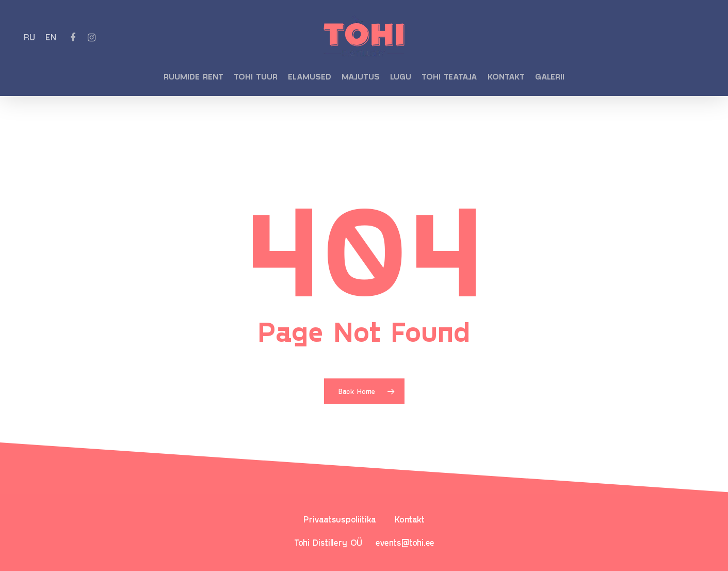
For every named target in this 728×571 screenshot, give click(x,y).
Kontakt (410, 519)
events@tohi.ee (405, 542)
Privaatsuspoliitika (340, 519)
